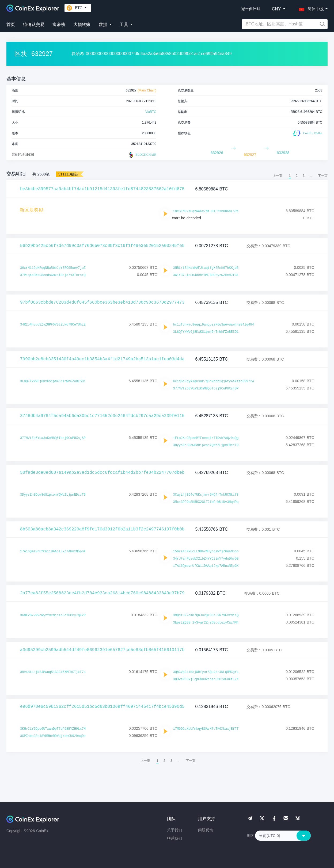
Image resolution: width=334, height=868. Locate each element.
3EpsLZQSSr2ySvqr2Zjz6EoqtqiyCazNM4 (206, 623)
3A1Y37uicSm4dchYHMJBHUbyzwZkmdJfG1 (206, 275)
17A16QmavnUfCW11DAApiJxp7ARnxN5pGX (53, 552)
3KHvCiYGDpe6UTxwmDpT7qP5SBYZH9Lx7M (53, 729)
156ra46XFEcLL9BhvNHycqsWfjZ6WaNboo (206, 552)
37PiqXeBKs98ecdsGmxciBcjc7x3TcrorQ (53, 275)
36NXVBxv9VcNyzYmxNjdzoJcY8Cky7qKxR (53, 615)
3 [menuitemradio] (304, 176)
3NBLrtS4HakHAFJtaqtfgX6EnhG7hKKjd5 (206, 268)
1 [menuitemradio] (290, 176)
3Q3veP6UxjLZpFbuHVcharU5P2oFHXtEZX (206, 679)
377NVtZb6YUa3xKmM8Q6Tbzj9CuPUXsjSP (206, 389)
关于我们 (174, 830)
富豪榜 (59, 24)
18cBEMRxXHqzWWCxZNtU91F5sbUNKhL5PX (206, 211)
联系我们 (174, 838)
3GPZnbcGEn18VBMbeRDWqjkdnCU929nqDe (53, 736)
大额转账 (82, 24)
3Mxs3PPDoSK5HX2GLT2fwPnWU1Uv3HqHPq (206, 502)
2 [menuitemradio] (297, 176)
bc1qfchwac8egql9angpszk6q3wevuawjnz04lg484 (214, 325)
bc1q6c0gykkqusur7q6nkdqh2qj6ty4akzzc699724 (214, 381)
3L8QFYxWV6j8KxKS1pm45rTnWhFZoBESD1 (206, 332)
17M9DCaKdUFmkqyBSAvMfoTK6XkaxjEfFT (206, 729)
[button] (310, 8)
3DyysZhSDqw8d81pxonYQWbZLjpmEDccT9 (206, 445)
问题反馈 (206, 830)
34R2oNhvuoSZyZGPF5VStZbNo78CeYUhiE (53, 325)
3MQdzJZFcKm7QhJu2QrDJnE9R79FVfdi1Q (206, 615)
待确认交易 (34, 24)
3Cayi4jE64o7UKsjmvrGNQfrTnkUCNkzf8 (206, 495)
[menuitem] (323, 176)
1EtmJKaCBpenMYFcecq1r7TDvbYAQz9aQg (206, 438)
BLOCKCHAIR (142, 155)
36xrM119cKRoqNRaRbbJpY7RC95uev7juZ (53, 268)
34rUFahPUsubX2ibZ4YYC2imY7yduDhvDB (206, 559)
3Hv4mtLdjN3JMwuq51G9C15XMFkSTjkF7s (53, 672)
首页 (11, 24)
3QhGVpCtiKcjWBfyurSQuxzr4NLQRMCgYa (206, 672)
